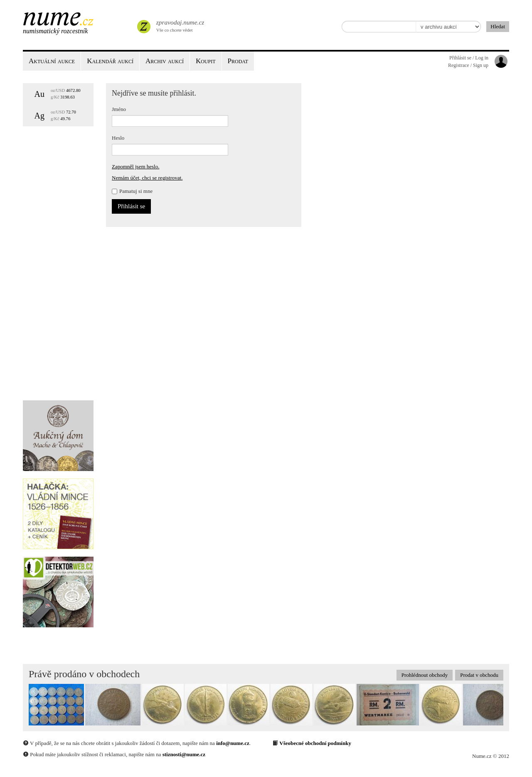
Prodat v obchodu (479, 675)
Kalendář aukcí (110, 61)
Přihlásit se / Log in (469, 58)
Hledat (498, 26)
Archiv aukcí (165, 61)
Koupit (206, 61)
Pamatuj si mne (132, 191)
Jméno (119, 109)
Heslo (118, 138)
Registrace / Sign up (468, 65)
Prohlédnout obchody (425, 675)
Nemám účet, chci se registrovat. (147, 178)
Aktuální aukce (52, 61)
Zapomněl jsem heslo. (135, 166)
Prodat (238, 61)
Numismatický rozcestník (55, 31)
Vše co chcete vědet (180, 25)
